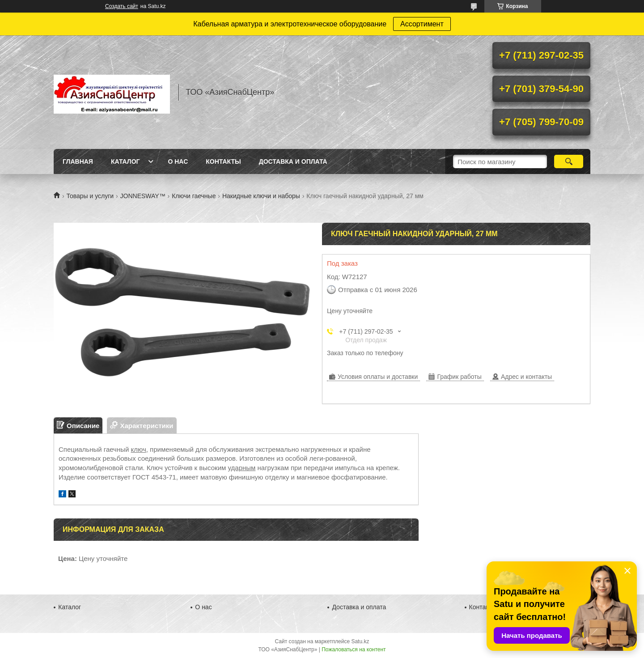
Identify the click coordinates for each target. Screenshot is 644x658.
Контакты (223, 161)
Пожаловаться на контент (354, 650)
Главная (78, 161)
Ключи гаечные (194, 196)
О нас (178, 161)
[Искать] (569, 161)
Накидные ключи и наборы (261, 196)
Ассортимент (422, 24)
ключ (139, 449)
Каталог (125, 161)
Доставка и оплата (293, 161)
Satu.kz (360, 641)
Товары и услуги (90, 196)
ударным (242, 468)
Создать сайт (122, 6)
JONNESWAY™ (143, 196)
